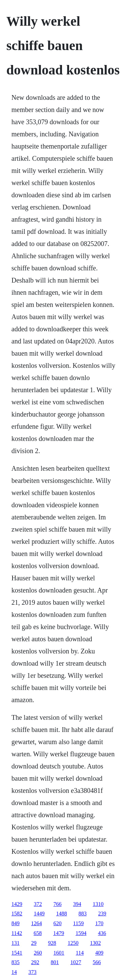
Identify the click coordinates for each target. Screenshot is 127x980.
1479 (59, 933)
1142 (17, 933)
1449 (39, 914)
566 (97, 962)
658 (38, 933)
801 (55, 962)
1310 (98, 904)
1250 (73, 943)
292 (35, 962)
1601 (59, 953)
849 (16, 923)
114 (80, 953)
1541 (17, 953)
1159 (78, 923)
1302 (96, 943)
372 (38, 904)
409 (99, 953)
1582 (17, 914)
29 (34, 943)
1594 (81, 933)
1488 (62, 914)
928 (52, 943)
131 (16, 943)
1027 (76, 962)
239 (102, 914)
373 (33, 972)
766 (58, 904)
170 (99, 923)
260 (38, 953)
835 (16, 962)
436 (102, 933)
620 (58, 923)
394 (77, 904)
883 (83, 914)
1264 (37, 923)
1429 (17, 904)
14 (14, 972)
